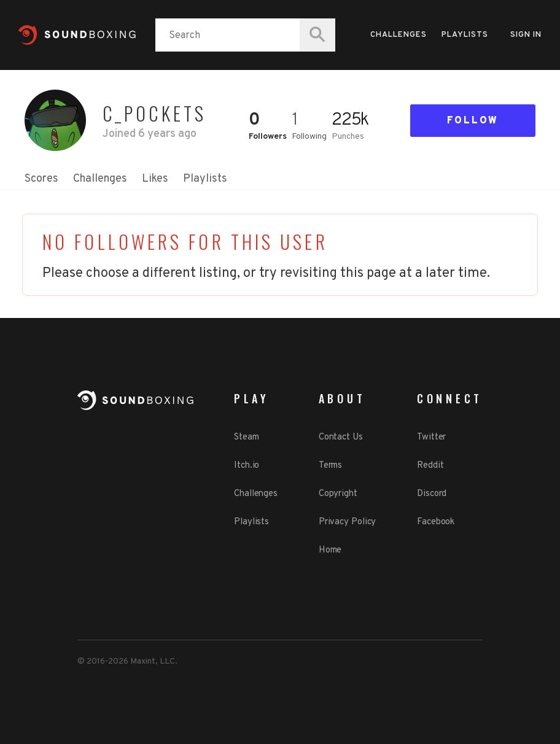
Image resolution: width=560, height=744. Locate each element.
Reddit (430, 466)
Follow (473, 121)
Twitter (431, 437)
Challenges (399, 35)
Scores (41, 179)
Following (309, 137)
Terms (331, 466)
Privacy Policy (348, 522)
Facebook (436, 522)
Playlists (465, 35)
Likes (155, 179)
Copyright (338, 494)
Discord (432, 494)
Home (330, 550)
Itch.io (247, 466)
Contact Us (341, 437)
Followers (268, 137)
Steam (247, 437)
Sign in (526, 35)
